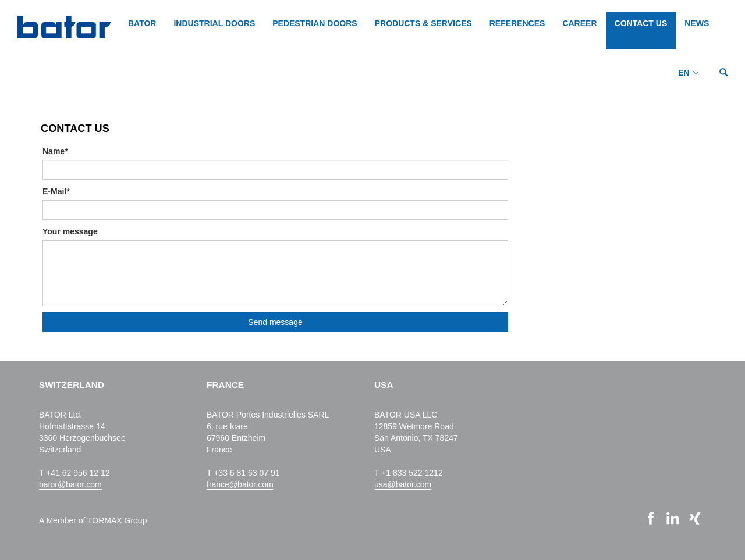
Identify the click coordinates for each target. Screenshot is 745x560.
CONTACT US (641, 23)
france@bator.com (240, 484)
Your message (70, 231)
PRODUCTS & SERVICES (423, 23)
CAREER (579, 23)
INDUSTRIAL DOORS (214, 23)
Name (55, 151)
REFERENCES (517, 23)
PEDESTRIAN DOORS (315, 23)
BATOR (142, 23)
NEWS (697, 23)
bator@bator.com (70, 484)
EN (684, 73)
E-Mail (56, 191)
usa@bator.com (403, 484)
